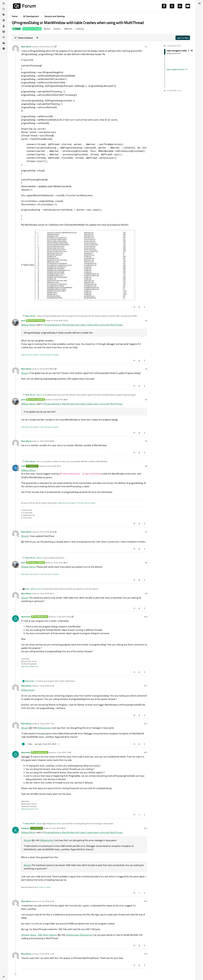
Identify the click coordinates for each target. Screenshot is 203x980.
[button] (4, 977)
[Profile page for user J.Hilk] (16, 468)
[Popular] (4, 20)
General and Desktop (32, 29)
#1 (146, 47)
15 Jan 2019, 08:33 (58, 828)
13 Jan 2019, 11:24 (47, 724)
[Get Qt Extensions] (4, 43)
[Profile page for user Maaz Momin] (16, 49)
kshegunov (25, 828)
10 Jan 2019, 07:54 (61, 321)
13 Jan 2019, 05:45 (64, 617)
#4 (146, 400)
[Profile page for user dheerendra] (16, 619)
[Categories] (4, 3)
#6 (146, 466)
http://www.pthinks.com (30, 666)
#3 (146, 369)
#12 (146, 724)
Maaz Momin (26, 47)
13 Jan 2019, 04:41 (47, 593)
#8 (146, 563)
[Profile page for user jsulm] (16, 322)
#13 (146, 752)
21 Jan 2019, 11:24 (47, 954)
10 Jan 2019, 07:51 (47, 47)
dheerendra (26, 617)
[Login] (199, 3)
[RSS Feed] (37, 38)
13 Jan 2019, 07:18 (47, 686)
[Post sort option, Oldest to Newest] (24, 38)
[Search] (4, 37)
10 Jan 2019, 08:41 (61, 563)
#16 (146, 954)
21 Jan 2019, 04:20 (47, 901)
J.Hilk (23, 466)
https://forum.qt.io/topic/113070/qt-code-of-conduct (40, 355)
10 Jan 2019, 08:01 (47, 369)
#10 (146, 617)
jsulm (23, 321)
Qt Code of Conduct (44, 887)
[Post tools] (145, 307)
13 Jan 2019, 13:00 (64, 752)
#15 (146, 901)
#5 (146, 441)
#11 (146, 686)
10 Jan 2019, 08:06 (47, 441)
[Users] (4, 26)
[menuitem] (199, 3)
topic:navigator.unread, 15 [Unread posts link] (177, 69)
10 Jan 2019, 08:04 (61, 400)
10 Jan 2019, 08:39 (47, 532)
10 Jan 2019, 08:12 (54, 466)
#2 (146, 321)
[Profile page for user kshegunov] (16, 830)
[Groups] (4, 32)
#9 (146, 593)
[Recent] (4, 9)
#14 (146, 828)
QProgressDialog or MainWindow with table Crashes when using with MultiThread (83, 325)
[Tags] (4, 15)
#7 (146, 532)
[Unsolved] (4, 49)
